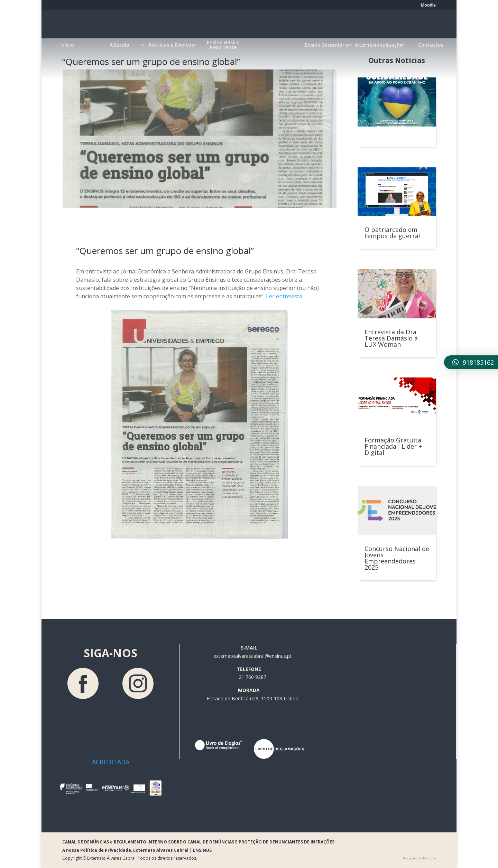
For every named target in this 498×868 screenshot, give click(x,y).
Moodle (428, 6)
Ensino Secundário (327, 45)
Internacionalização (379, 45)
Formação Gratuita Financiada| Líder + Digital (393, 446)
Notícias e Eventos (171, 45)
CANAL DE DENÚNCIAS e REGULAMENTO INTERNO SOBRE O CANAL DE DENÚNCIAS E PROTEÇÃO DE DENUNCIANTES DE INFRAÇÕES (198, 842)
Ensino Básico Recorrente (223, 45)
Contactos (431, 45)
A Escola (119, 45)
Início (68, 45)
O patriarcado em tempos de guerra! (392, 233)
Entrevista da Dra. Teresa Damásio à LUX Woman (391, 338)
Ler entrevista (284, 296)
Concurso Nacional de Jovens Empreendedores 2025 (397, 558)
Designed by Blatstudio (419, 858)
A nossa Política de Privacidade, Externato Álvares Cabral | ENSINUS (137, 850)
